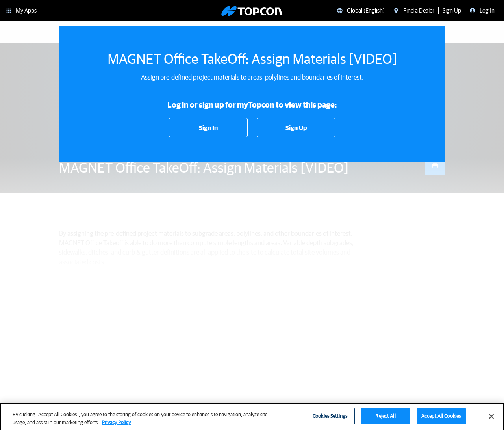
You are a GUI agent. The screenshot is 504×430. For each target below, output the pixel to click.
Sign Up (296, 128)
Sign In (208, 128)
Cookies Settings (330, 419)
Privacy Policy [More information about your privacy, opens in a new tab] (116, 425)
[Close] (491, 419)
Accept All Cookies (441, 419)
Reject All (385, 419)
